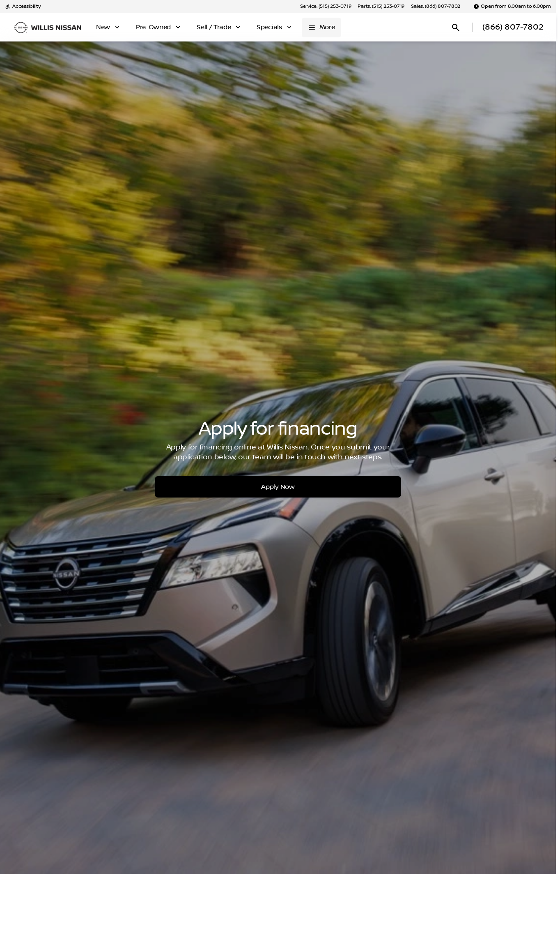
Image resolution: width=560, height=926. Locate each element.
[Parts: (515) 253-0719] (381, 7)
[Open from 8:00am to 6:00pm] (512, 7)
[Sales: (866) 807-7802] (436, 7)
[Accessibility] (23, 7)
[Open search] (456, 28)
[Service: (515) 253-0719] (326, 7)
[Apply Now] (278, 487)
